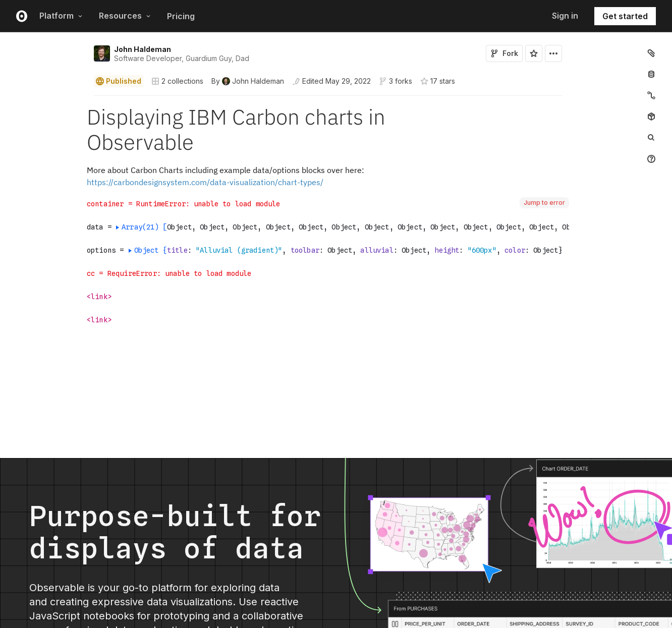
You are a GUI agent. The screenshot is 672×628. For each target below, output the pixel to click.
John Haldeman (143, 49)
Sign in (565, 16)
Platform (61, 16)
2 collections (177, 81)
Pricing (181, 16)
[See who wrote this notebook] (248, 81)
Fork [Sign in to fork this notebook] (504, 53)
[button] (82, 100)
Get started (625, 16)
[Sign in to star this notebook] (534, 53)
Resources (125, 16)
